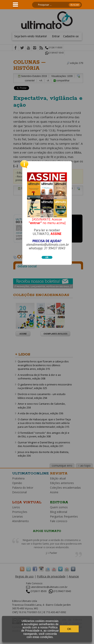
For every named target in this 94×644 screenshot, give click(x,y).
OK (69, 629)
